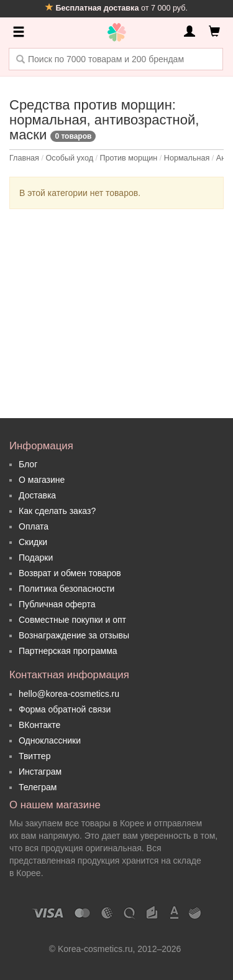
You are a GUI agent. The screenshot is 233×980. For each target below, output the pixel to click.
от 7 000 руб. (116, 8)
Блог (28, 464)
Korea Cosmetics (117, 32)
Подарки (36, 558)
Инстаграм (40, 772)
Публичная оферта (57, 604)
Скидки (33, 542)
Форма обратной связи (65, 709)
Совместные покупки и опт (72, 620)
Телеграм (38, 787)
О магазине (42, 480)
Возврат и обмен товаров (70, 573)
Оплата (34, 526)
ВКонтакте (39, 725)
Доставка (37, 495)
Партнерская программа (68, 651)
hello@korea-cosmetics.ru (69, 694)
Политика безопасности (66, 589)
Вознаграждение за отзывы (74, 635)
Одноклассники (50, 740)
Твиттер (34, 756)
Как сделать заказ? (57, 511)
